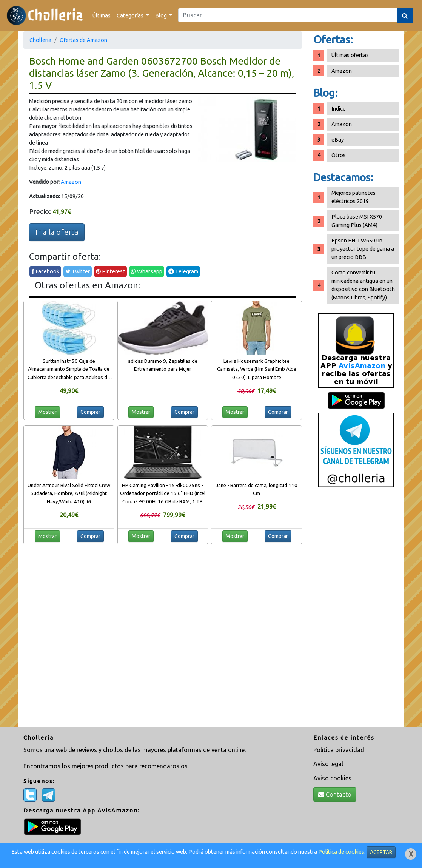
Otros (339, 155)
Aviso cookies (332, 778)
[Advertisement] (356, 610)
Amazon (71, 182)
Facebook (45, 271)
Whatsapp (147, 271)
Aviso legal (328, 764)
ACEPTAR (381, 852)
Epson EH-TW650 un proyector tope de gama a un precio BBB (363, 249)
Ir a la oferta (57, 232)
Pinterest (110, 271)
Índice (339, 109)
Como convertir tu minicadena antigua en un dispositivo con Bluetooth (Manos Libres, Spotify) (363, 285)
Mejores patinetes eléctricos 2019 (353, 197)
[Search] (288, 15)
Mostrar (47, 412)
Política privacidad (339, 750)
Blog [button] (162, 15)
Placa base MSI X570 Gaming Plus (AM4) (357, 221)
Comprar (90, 412)
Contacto (335, 794)
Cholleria (40, 40)
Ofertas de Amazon (83, 40)
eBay (338, 140)
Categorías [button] (131, 15)
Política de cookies (341, 852)
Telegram (183, 271)
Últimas (102, 15)
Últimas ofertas (350, 55)
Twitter (78, 271)
